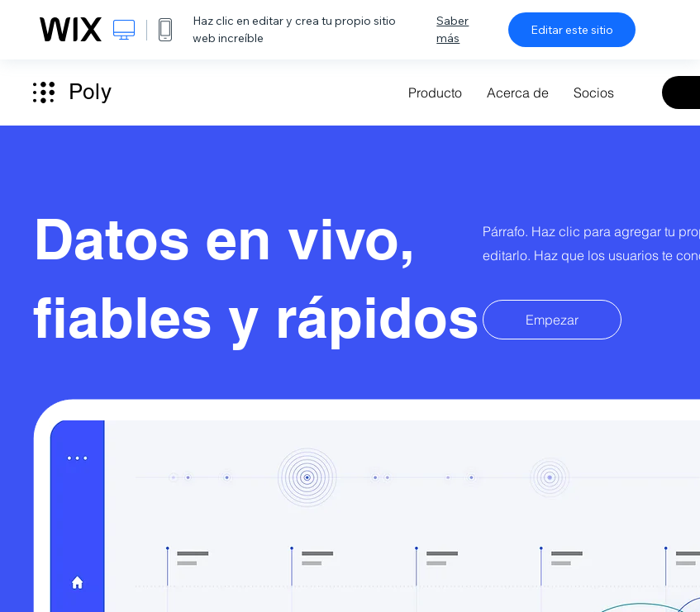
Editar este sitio (572, 30)
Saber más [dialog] (452, 29)
